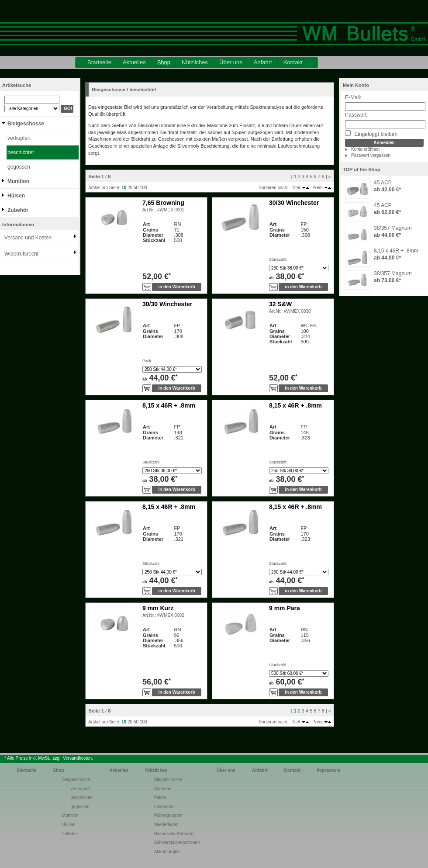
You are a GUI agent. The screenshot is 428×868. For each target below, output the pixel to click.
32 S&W (280, 304)
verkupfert (19, 138)
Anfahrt (263, 62)
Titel (296, 188)
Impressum (329, 770)
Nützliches (195, 62)
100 (143, 188)
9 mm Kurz (158, 608)
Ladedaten (164, 807)
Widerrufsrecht (21, 254)
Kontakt (293, 62)
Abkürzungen (167, 852)
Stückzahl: (278, 259)
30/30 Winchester (294, 203)
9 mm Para (285, 608)
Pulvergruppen (168, 815)
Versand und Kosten (28, 238)
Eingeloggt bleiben (371, 134)
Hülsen (16, 196)
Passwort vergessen (371, 155)
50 (136, 188)
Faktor (160, 797)
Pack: (147, 361)
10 (124, 188)
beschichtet (21, 152)
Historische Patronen (174, 834)
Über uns (231, 62)
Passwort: (357, 115)
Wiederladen (166, 825)
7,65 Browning (163, 203)
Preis (317, 188)
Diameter (163, 789)
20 (130, 188)
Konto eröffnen (365, 149)
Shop (164, 62)
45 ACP (383, 183)
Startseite (99, 62)
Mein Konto (356, 85)
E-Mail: (353, 97)
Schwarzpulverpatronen (177, 842)
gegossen (19, 167)
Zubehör (18, 210)
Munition (18, 181)
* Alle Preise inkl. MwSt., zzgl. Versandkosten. (49, 758)
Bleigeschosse (26, 124)
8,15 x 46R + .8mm (396, 251)
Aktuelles (134, 62)
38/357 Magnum (393, 228)
